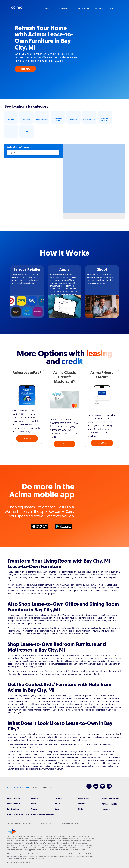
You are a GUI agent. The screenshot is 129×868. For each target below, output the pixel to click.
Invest (57, 804)
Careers (58, 798)
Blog (57, 809)
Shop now (25, 69)
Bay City (29, 787)
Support (35, 809)
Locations (11, 787)
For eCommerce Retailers (42, 815)
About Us (35, 798)
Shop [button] (47, 8)
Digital (81, 809)
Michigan (21, 787)
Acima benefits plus (111, 798)
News (33, 804)
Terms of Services (14, 823)
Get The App (100, 8)
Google (65, 527)
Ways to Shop (14, 804)
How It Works (14, 798)
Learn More (27, 438)
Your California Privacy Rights (47, 823)
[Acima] (12, 832)
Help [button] (113, 8)
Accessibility (84, 798)
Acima (17, 8)
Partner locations (109, 804)
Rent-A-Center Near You (18, 815)
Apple (41, 527)
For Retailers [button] (63, 8)
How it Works (83, 8)
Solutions (82, 804)
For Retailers (13, 809)
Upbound (106, 809)
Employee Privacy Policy (70, 823)
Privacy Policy (28, 823)
